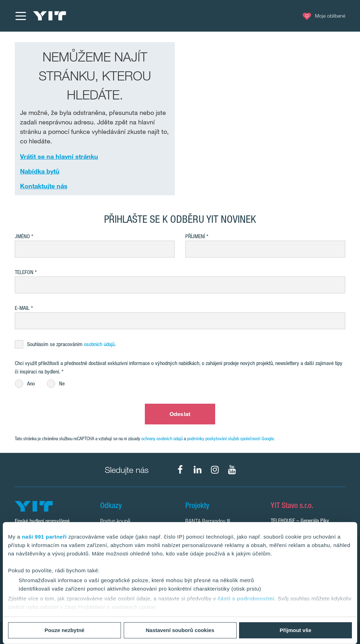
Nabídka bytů (40, 171)
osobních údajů (99, 344)
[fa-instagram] (215, 470)
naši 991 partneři (44, 537)
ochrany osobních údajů (162, 438)
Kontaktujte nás (44, 186)
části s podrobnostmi (246, 599)
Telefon (24, 272)
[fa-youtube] (232, 470)
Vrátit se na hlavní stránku (59, 156)
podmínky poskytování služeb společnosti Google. (231, 438)
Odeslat (180, 414)
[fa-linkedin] (198, 470)
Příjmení (195, 236)
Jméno (22, 236)
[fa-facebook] (180, 470)
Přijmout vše (295, 630)
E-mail (22, 308)
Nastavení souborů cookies (180, 630)
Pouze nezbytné (65, 630)
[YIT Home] (50, 16)
